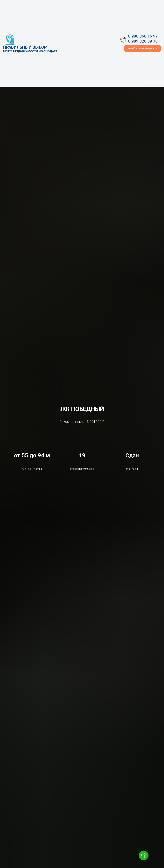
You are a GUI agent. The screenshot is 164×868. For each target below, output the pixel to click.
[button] (143, 48)
